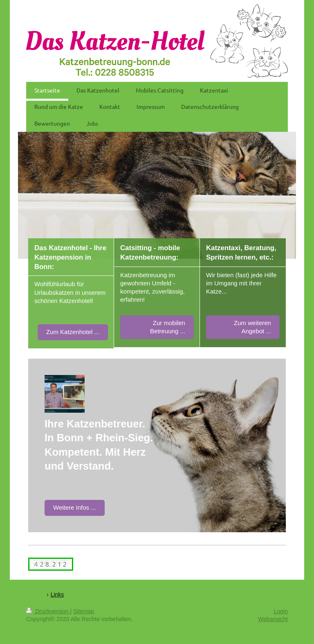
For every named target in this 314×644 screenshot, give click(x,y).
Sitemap (84, 611)
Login (281, 611)
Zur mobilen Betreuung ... (168, 327)
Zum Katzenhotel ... (73, 332)
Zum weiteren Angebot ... (252, 327)
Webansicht (273, 619)
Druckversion (48, 611)
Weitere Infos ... (75, 507)
